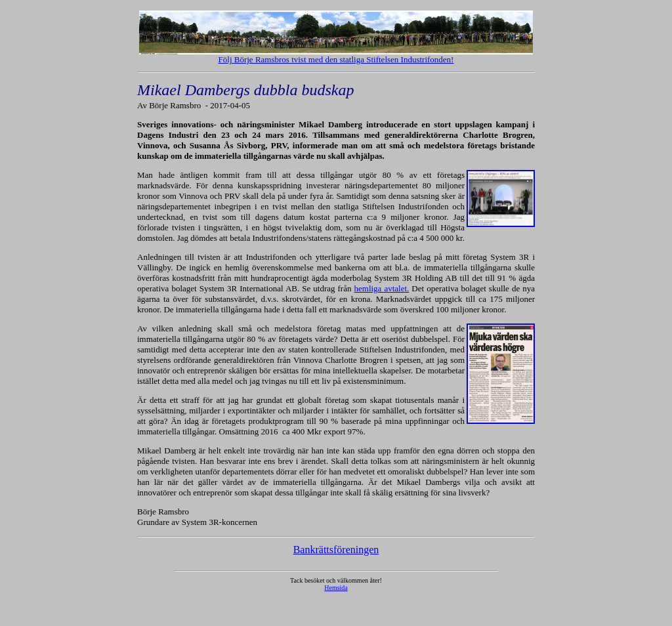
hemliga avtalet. (382, 288)
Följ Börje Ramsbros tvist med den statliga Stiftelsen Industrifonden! (336, 59)
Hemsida (336, 588)
